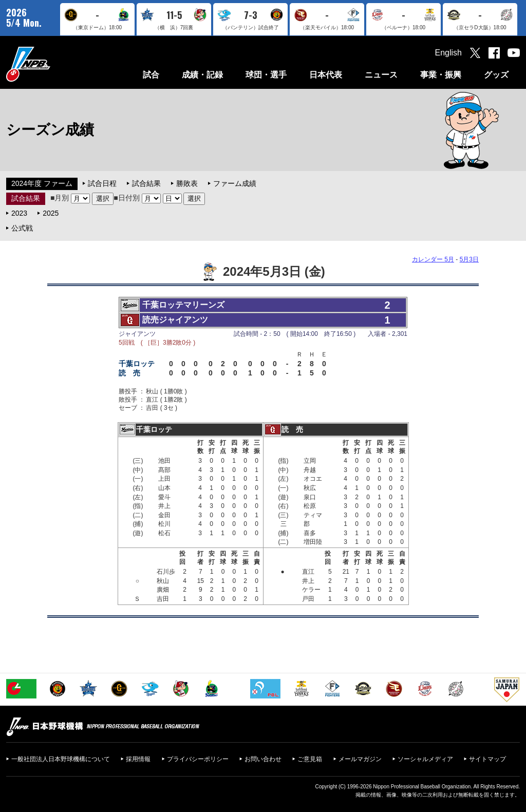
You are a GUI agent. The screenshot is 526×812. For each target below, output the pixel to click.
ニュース (381, 75)
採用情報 (138, 759)
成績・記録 (202, 75)
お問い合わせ (263, 759)
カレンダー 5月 (433, 259)
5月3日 (469, 259)
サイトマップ (487, 759)
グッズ (496, 75)
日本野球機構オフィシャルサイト (54, 64)
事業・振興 (441, 75)
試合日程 (102, 183)
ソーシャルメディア (425, 759)
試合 (151, 75)
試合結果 (146, 183)
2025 (51, 213)
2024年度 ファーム (42, 183)
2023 (19, 213)
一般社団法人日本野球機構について (61, 759)
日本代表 (326, 75)
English (448, 53)
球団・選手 (266, 75)
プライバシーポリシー (198, 759)
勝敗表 (187, 183)
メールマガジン (360, 759)
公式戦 (22, 228)
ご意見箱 (310, 759)
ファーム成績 (235, 183)
